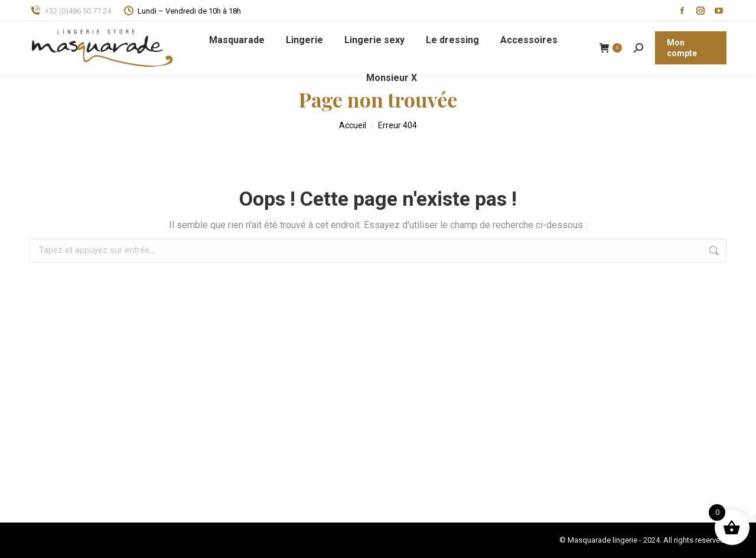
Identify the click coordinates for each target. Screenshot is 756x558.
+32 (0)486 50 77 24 (70, 11)
